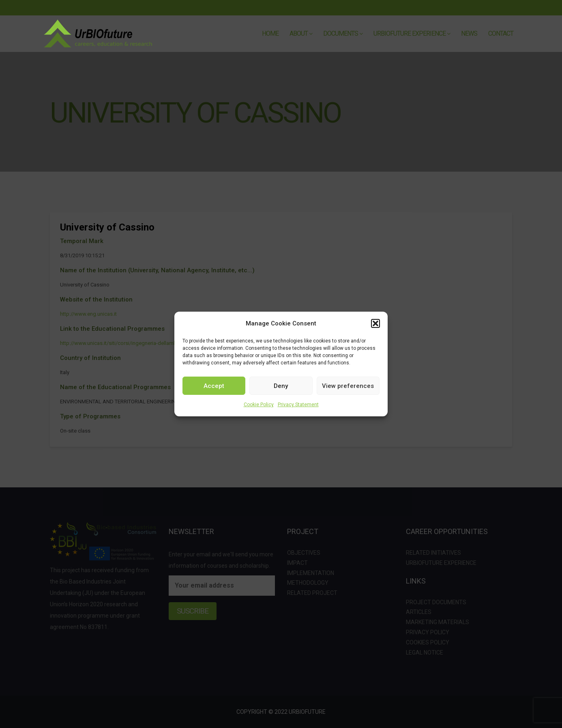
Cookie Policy (259, 405)
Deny (281, 386)
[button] (375, 323)
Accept (214, 386)
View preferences (348, 386)
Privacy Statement (298, 405)
